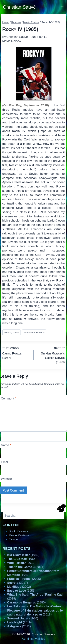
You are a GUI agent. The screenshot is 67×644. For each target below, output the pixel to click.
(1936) (23, 618)
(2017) (17, 583)
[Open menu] (62, 7)
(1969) (51, 355)
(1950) (26, 602)
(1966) (22, 559)
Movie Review (12, 41)
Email (6, 462)
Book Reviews (18, 531)
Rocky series (12, 332)
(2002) (19, 587)
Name (6, 445)
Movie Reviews (19, 535)
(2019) (21, 563)
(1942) (23, 555)
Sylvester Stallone (34, 332)
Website (6, 479)
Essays (14, 539)
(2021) (26, 567)
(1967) (16, 353)
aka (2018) (35, 610)
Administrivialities (33, 639)
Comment (8, 399)
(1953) (21, 591)
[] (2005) (24, 579)
